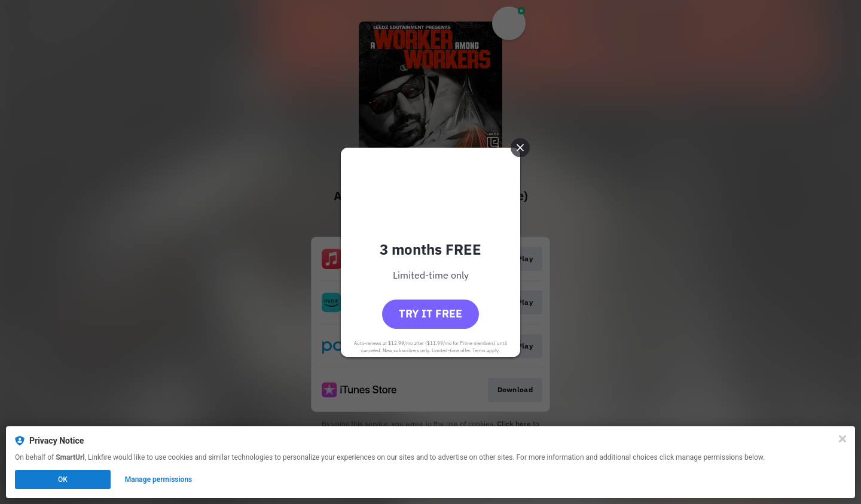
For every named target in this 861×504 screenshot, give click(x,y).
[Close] (842, 439)
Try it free (430, 314)
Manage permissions (159, 479)
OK (63, 479)
